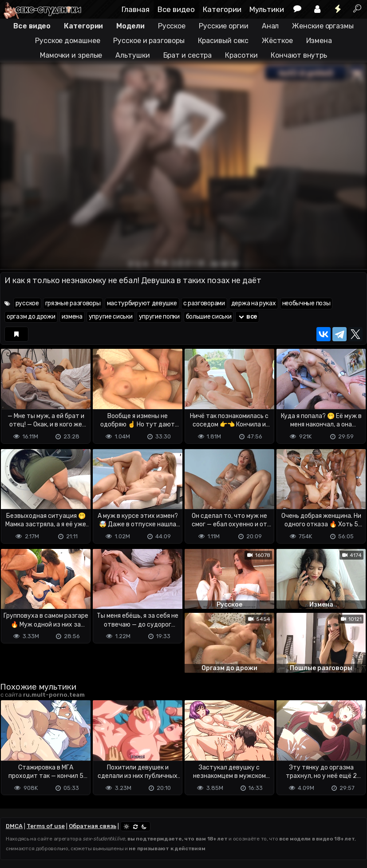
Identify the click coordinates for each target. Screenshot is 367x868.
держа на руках (254, 303)
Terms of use (46, 826)
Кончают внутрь (299, 55)
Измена (319, 41)
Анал (270, 26)
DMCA (14, 826)
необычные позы (306, 303)
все (247, 317)
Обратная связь (93, 826)
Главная (136, 9)
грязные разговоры (73, 303)
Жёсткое (277, 41)
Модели (130, 26)
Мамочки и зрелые (71, 55)
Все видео (176, 9)
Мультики (267, 9)
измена (72, 317)
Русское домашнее (67, 41)
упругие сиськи (111, 317)
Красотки (241, 55)
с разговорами (204, 303)
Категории (222, 9)
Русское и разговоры (149, 41)
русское (27, 303)
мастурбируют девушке (142, 303)
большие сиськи (209, 317)
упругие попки (159, 317)
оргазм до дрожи (31, 317)
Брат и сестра (188, 55)
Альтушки (132, 55)
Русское (172, 26)
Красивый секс (223, 41)
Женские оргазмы (323, 26)
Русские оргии (224, 26)
